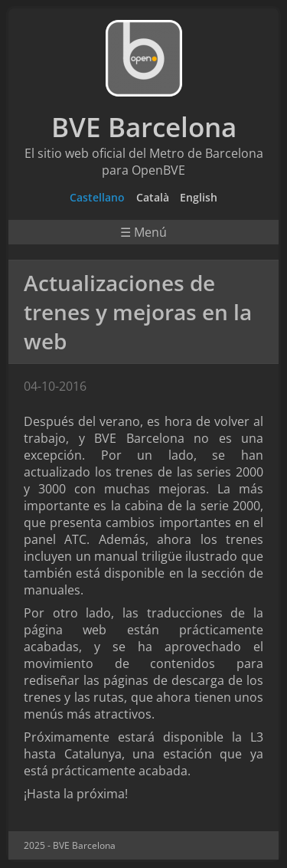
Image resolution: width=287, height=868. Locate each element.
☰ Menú (143, 232)
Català (153, 197)
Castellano (97, 197)
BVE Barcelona (144, 126)
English (199, 197)
